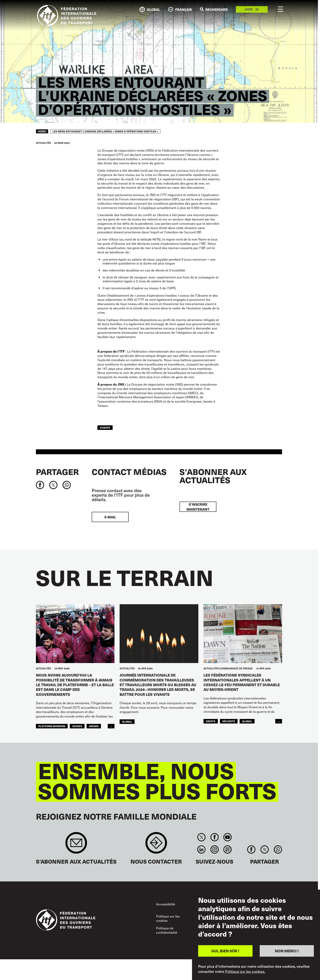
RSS (227, 849)
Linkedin (202, 849)
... (111, 726)
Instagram (214, 849)
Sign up (76, 845)
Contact (156, 845)
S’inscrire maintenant (198, 507)
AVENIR (94, 726)
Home (42, 131)
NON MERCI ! (287, 951)
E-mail (110, 517)
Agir (249, 9)
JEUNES (77, 726)
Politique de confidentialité (167, 930)
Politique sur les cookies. (245, 971)
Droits (211, 721)
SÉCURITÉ (229, 721)
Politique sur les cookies (168, 918)
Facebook (214, 837)
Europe (105, 428)
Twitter (202, 837)
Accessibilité (166, 904)
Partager (57, 472)
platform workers (52, 726)
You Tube (227, 837)
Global (127, 722)
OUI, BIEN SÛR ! (225, 951)
